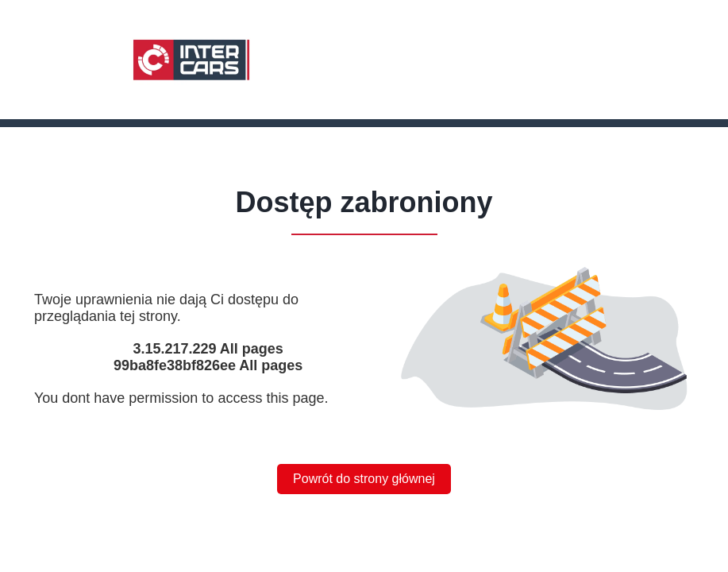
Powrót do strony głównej (364, 479)
